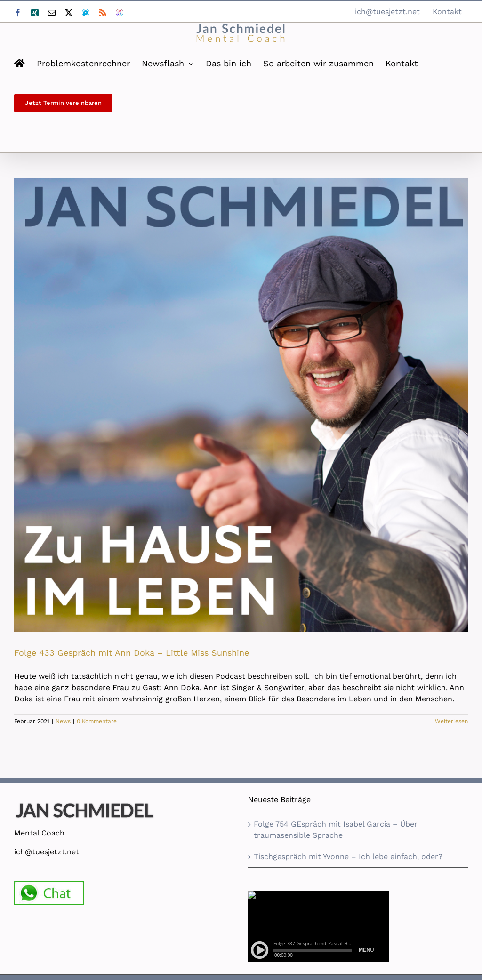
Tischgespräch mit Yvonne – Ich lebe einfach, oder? (348, 856)
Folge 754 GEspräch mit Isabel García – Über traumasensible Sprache (336, 830)
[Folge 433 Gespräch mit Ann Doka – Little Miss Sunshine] (241, 405)
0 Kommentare (97, 721)
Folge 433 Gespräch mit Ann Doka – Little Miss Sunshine (132, 653)
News (63, 721)
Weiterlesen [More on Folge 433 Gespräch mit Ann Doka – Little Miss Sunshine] (451, 721)
